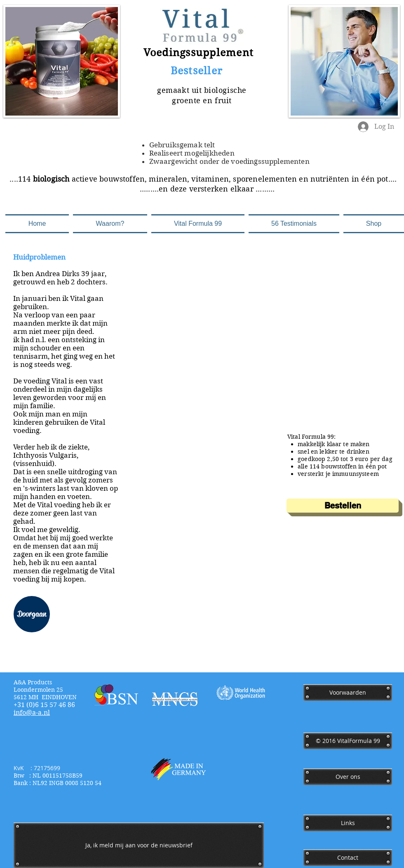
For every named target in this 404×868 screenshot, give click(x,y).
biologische (225, 90)
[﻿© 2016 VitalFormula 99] (348, 741)
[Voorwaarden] (348, 693)
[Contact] (348, 858)
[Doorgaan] (32, 614)
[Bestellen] (343, 506)
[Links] (348, 823)
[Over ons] (348, 777)
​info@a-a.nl (32, 713)
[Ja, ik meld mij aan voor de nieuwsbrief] (139, 845)
